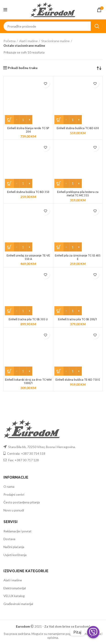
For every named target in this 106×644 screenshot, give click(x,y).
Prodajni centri (14, 494)
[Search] (53, 26)
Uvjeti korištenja (15, 555)
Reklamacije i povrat (17, 531)
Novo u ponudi (14, 510)
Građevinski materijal (18, 604)
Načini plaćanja (14, 547)
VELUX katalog (14, 596)
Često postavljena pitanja (22, 502)
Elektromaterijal (15, 588)
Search (97, 26)
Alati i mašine (28, 41)
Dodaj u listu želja (46, 84)
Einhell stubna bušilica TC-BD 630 (78, 128)
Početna (9, 41)
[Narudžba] (99, 68)
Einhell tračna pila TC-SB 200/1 (78, 319)
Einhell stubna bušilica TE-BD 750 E (78, 380)
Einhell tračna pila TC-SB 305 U (28, 319)
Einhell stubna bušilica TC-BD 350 (28, 192)
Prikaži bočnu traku (23, 68)
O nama (9, 486)
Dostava (9, 539)
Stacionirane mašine (56, 41)
